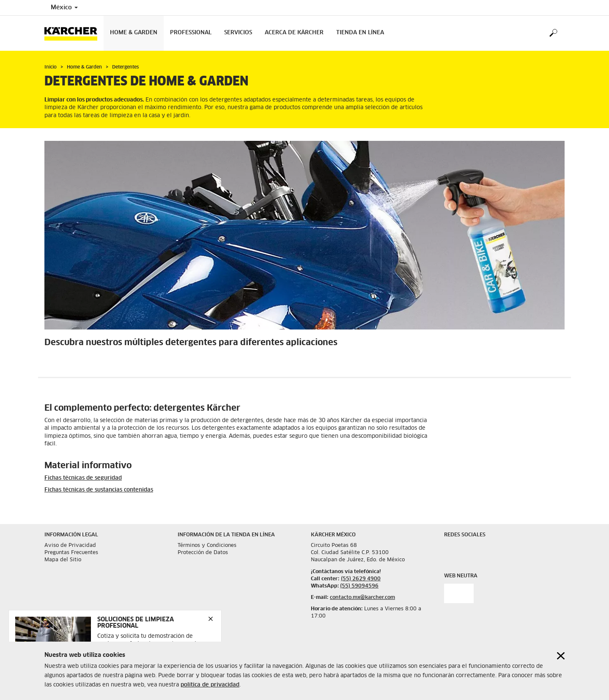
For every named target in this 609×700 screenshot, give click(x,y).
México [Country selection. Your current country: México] (64, 8)
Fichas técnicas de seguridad (83, 478)
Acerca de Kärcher (294, 33)
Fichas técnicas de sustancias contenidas (99, 490)
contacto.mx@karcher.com (362, 598)
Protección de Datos (203, 553)
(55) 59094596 (359, 586)
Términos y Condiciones (207, 546)
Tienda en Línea (360, 33)
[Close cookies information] (561, 657)
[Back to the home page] (74, 33)
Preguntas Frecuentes (71, 553)
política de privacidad (210, 687)
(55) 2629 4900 (361, 579)
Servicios (238, 33)
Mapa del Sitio (63, 560)
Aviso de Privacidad (70, 546)
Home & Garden (134, 33)
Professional (191, 33)
